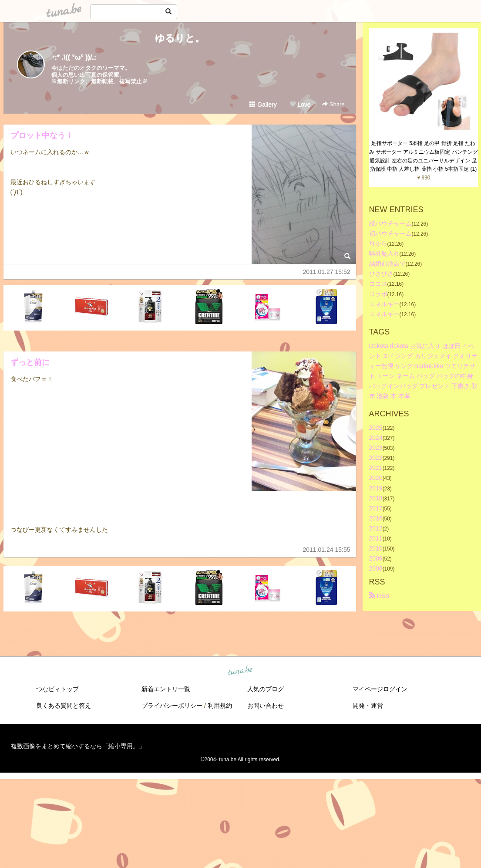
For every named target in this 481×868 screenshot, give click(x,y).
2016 (376, 518)
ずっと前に (30, 362)
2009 (376, 558)
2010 (376, 548)
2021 (376, 468)
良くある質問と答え (64, 706)
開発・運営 (368, 706)
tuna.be (240, 671)
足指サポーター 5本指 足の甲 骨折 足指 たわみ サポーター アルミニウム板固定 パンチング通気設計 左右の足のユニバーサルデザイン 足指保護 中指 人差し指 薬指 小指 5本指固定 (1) (424, 156)
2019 (376, 488)
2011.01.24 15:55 (327, 550)
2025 (376, 428)
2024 (376, 438)
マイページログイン (380, 689)
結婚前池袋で (387, 263)
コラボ (378, 294)
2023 (376, 448)
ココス (378, 284)
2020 (376, 478)
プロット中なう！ (42, 135)
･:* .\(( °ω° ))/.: (74, 57)
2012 (376, 528)
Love (300, 105)
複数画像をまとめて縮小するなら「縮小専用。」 (78, 746)
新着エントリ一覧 (166, 689)
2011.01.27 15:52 (327, 272)
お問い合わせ (266, 706)
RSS (379, 596)
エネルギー (384, 304)
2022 (376, 458)
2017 (376, 508)
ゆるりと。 (180, 38)
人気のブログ (266, 689)
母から (378, 243)
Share (333, 104)
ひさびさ (381, 274)
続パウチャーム (390, 223)
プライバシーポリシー (172, 706)
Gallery (263, 105)
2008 (376, 568)
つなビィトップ (57, 689)
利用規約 (220, 706)
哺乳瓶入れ (384, 253)
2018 (376, 498)
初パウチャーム (390, 233)
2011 (376, 538)
